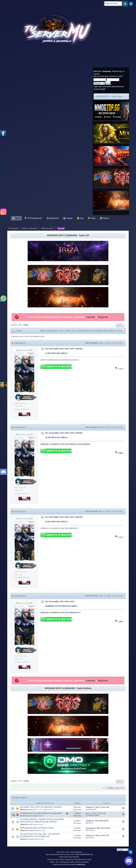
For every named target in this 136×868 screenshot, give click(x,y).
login (120, 71)
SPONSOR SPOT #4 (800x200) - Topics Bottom (68, 688)
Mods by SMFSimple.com (84, 854)
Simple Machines (76, 852)
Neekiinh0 (86, 862)
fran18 (30, 824)
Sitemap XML (64, 862)
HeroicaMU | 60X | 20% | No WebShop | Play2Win (41, 807)
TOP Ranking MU (33, 218)
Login (92, 218)
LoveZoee (31, 830)
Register (104, 218)
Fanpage (68, 218)
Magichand (52, 218)
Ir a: (103, 788)
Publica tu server (48, 810)
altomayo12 (20, 343)
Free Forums (60, 859)
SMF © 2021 (65, 852)
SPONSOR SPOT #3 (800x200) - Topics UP (68, 235)
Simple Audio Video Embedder (69, 857)
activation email (115, 76)
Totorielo (31, 839)
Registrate (103, 317)
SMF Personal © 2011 (67, 854)
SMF (58, 852)
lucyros (30, 816)
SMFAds (50, 859)
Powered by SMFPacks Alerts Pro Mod (78, 859)
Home (16, 218)
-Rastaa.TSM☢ (93, 815)
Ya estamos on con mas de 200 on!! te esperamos (41, 813)
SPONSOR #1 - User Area (109, 96)
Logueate (90, 317)
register (97, 74)
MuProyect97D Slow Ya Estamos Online (37, 828)
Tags (80, 218)
